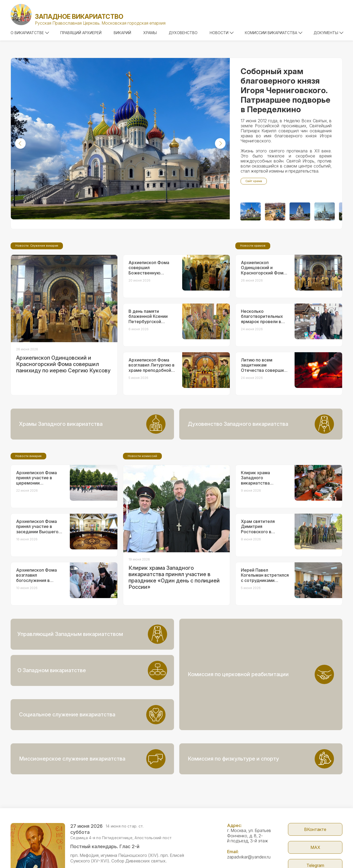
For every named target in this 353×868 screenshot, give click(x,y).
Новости (222, 33)
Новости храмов (253, 290)
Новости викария (28, 500)
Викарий (122, 33)
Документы (329, 33)
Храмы (150, 33)
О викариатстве (30, 33)
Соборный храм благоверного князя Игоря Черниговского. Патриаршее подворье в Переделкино (285, 90)
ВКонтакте (315, 793)
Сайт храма (254, 181)
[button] (20, 143)
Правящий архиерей (81, 33)
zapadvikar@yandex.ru (249, 821)
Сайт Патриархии (315, 847)
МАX (315, 811)
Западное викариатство (79, 17)
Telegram (315, 829)
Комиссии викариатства (274, 33)
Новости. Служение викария (37, 290)
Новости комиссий (142, 500)
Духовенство (183, 33)
